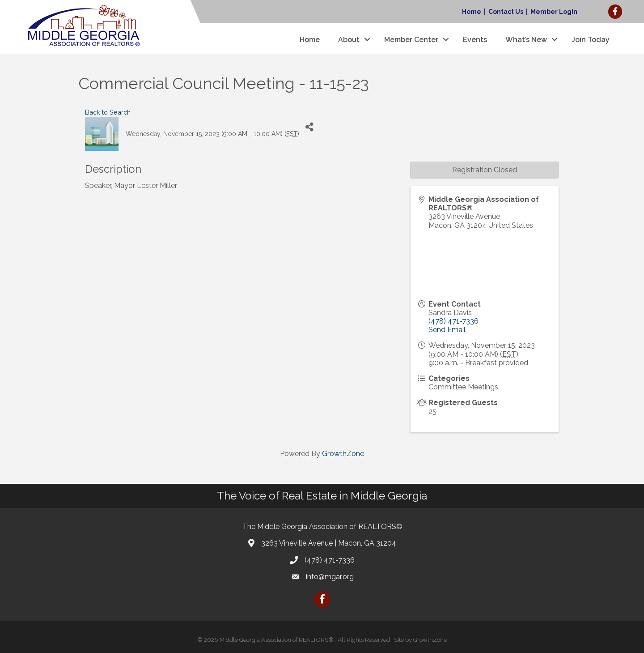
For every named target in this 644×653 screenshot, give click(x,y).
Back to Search (108, 112)
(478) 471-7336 (453, 321)
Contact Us (506, 12)
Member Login (554, 12)
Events (475, 40)
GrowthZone (343, 454)
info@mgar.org (330, 577)
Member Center (411, 40)
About (349, 40)
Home (472, 12)
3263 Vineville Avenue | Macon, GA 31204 (329, 543)
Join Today (591, 40)
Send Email (447, 330)
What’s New (526, 40)
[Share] (309, 127)
